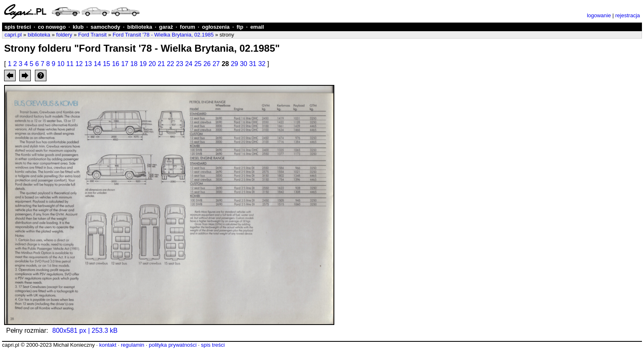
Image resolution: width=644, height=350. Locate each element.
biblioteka (140, 27)
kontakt (108, 345)
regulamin (132, 345)
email (257, 27)
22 (170, 64)
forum (187, 27)
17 (125, 64)
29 (235, 64)
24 (189, 64)
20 (152, 64)
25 (198, 64)
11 (70, 64)
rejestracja (628, 15)
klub (78, 27)
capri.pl (13, 35)
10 (61, 64)
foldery (64, 35)
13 (88, 64)
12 (79, 64)
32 (262, 64)
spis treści (18, 27)
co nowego (52, 27)
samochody (106, 27)
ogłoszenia (216, 27)
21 (161, 64)
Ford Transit (92, 35)
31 (253, 64)
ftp (240, 27)
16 (116, 64)
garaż (166, 27)
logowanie (599, 15)
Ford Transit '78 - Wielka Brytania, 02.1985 (163, 35)
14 (97, 64)
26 (207, 64)
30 (244, 64)
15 (106, 64)
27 (216, 64)
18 (134, 64)
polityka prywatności (172, 345)
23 (179, 64)
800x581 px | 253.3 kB (85, 331)
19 (143, 64)
